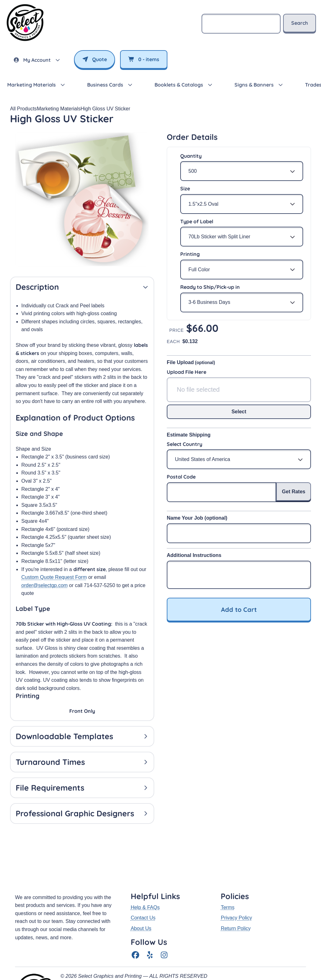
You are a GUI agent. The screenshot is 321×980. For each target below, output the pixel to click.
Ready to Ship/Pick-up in (210, 287)
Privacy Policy (236, 873)
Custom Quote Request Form (54, 577)
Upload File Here (187, 372)
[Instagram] (164, 910)
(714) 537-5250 (78, 947)
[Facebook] (135, 910)
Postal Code (181, 477)
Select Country (184, 444)
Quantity (191, 156)
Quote (95, 59)
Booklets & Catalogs (179, 85)
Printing (190, 254)
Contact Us (143, 873)
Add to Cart (239, 609)
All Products (23, 109)
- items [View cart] (144, 59)
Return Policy (236, 883)
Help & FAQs (145, 862)
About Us (141, 883)
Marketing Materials (59, 109)
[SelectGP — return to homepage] (25, 41)
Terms (228, 862)
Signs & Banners (254, 85)
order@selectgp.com (45, 585)
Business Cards (105, 85)
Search (300, 23)
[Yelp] (150, 910)
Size (185, 188)
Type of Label (197, 221)
